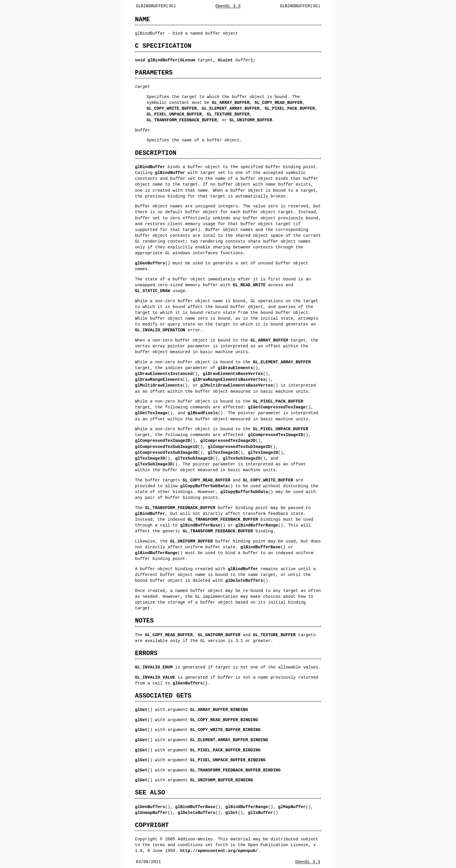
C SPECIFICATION (163, 46)
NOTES (144, 621)
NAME (142, 19)
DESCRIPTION (156, 153)
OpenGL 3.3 (228, 6)
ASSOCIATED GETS (163, 696)
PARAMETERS (154, 73)
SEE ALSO (150, 793)
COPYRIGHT (152, 825)
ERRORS (146, 653)
